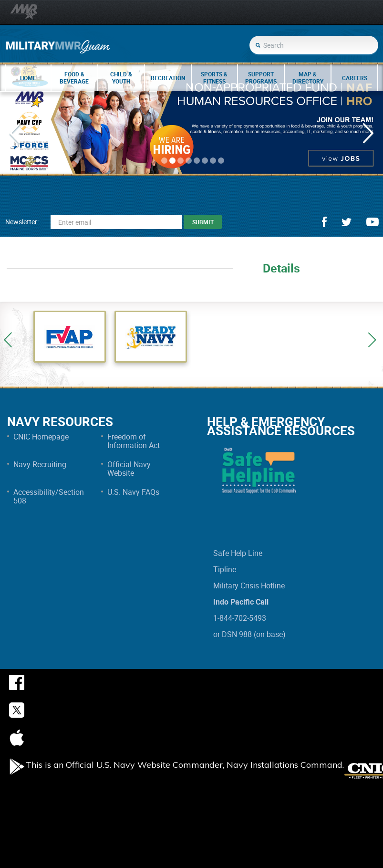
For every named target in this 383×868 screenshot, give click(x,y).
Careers (355, 78)
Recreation (168, 78)
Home (28, 78)
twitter (347, 222)
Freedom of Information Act (134, 441)
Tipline (225, 569)
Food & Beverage (74, 78)
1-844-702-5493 (240, 618)
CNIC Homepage (41, 437)
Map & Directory (308, 78)
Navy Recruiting (40, 464)
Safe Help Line (238, 553)
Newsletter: (22, 222)
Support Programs (261, 78)
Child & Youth (121, 78)
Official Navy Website (129, 469)
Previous (8, 340)
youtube (373, 222)
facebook (324, 222)
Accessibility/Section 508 (49, 496)
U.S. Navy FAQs (133, 492)
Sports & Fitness (214, 78)
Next (372, 340)
